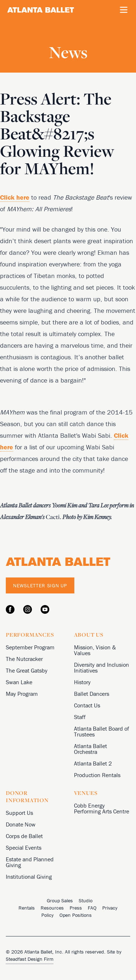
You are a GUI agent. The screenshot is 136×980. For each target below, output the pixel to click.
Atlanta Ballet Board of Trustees (102, 731)
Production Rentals (97, 775)
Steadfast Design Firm (30, 959)
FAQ (92, 908)
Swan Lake (19, 682)
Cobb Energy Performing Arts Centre (102, 808)
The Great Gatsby (27, 670)
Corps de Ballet (24, 836)
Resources (52, 908)
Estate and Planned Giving (30, 862)
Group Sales (60, 901)
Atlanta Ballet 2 (93, 763)
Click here (15, 197)
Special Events (24, 848)
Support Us (19, 813)
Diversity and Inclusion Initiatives (102, 667)
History (82, 682)
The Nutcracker (24, 659)
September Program (30, 647)
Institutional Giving (29, 877)
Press (76, 908)
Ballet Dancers (92, 694)
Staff (80, 717)
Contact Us (87, 705)
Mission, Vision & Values (95, 650)
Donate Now (21, 824)
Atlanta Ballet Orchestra (90, 749)
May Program (22, 694)
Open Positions (76, 915)
